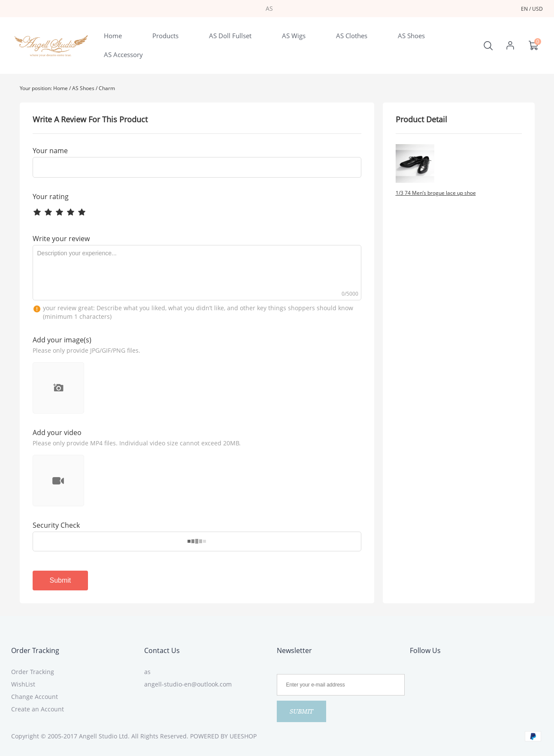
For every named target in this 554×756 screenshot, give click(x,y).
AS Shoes (83, 88)
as (147, 672)
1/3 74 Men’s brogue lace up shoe (436, 193)
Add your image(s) (62, 340)
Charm (107, 88)
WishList (23, 684)
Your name (50, 151)
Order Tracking (35, 650)
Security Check (56, 525)
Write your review (61, 239)
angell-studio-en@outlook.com (188, 684)
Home (61, 88)
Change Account (35, 697)
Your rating (51, 197)
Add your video (57, 432)
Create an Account (38, 709)
